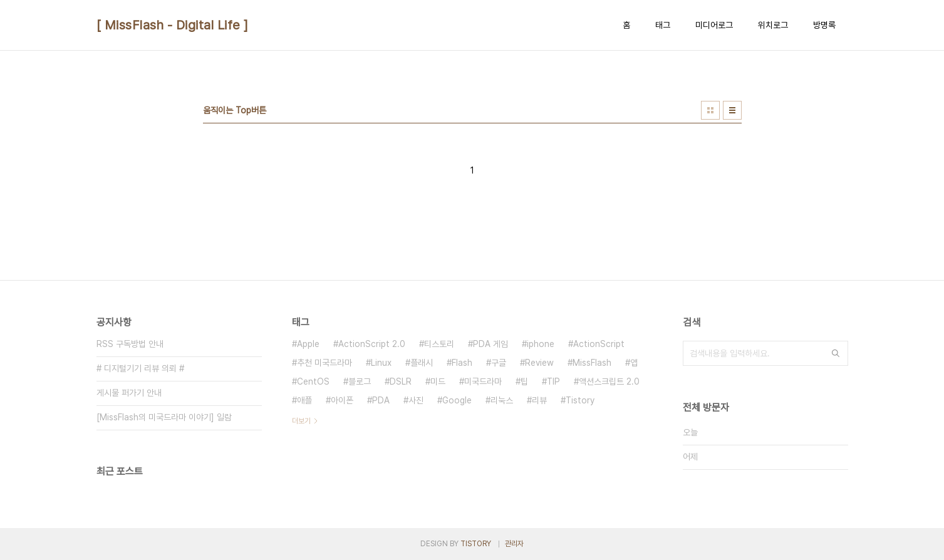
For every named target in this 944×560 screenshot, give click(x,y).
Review (539, 363)
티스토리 (439, 344)
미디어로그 (714, 25)
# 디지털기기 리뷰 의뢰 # (140, 368)
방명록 (824, 25)
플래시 (422, 363)
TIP (553, 381)
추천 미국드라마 (324, 363)
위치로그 (773, 25)
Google (457, 400)
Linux (381, 363)
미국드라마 (483, 381)
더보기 (301, 421)
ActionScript (599, 344)
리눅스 (502, 400)
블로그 (360, 381)
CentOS (313, 381)
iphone (541, 344)
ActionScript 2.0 (372, 344)
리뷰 (539, 400)
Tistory (580, 400)
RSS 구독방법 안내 (130, 344)
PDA (381, 400)
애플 (304, 400)
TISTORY (476, 544)
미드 (438, 381)
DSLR (401, 381)
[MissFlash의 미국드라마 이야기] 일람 (164, 417)
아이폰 (342, 400)
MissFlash (592, 363)
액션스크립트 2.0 (609, 381)
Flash (462, 363)
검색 (836, 353)
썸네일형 (710, 110)
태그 (663, 25)
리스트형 (732, 110)
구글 (499, 363)
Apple (308, 344)
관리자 (514, 544)
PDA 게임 (490, 344)
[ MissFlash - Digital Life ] (173, 25)
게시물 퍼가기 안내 (129, 393)
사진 (416, 400)
